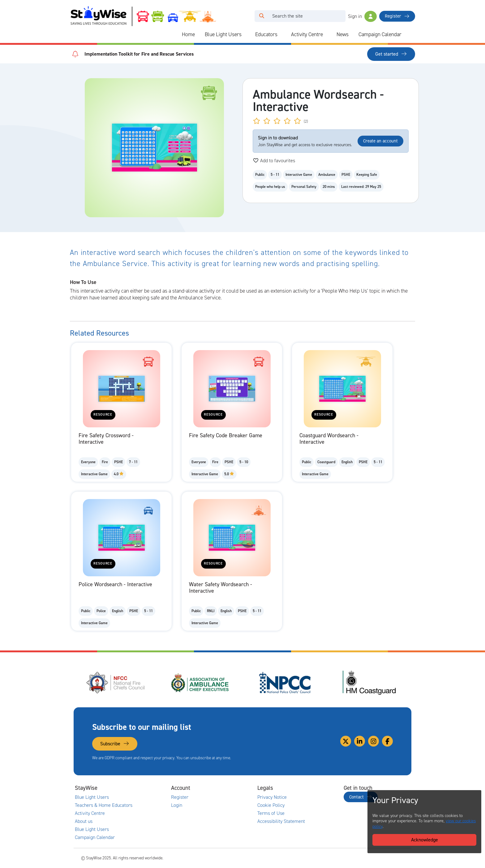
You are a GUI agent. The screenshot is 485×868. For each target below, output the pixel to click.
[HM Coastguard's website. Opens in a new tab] (369, 683)
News (343, 34)
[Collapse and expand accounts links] (226, 788)
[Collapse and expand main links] (139, 788)
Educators (266, 34)
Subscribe (115, 744)
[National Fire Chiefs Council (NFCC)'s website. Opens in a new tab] (116, 683)
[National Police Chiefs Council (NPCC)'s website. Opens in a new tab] (285, 683)
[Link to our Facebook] (387, 741)
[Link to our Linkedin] (360, 741)
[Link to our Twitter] (346, 741)
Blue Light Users (223, 34)
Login (177, 805)
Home (188, 34)
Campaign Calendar (380, 34)
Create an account (380, 141)
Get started (391, 54)
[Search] (307, 16)
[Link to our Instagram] (373, 741)
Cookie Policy (271, 805)
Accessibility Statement (281, 821)
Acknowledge (425, 840)
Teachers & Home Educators (104, 805)
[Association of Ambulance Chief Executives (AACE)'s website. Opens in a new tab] (200, 683)
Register (397, 16)
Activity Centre (307, 34)
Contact (361, 797)
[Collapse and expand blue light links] (246, 35)
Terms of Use (271, 813)
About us (84, 821)
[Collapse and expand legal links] (312, 788)
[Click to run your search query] (262, 16)
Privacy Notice (272, 797)
